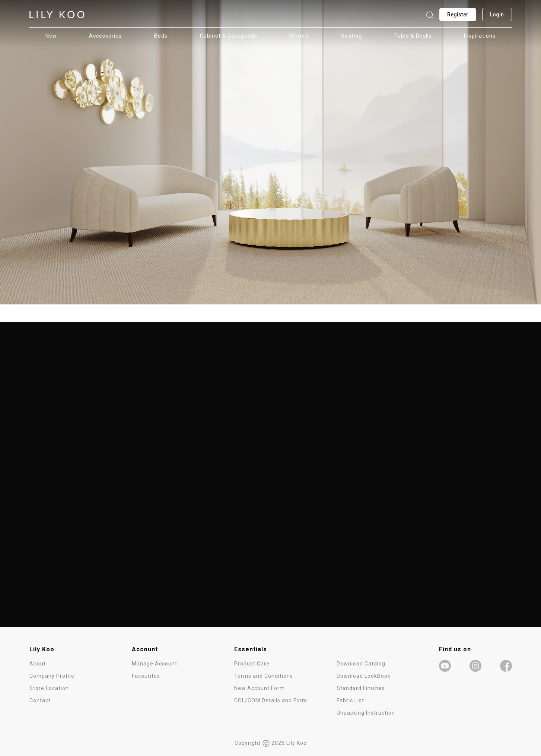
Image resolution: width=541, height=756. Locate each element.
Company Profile (52, 676)
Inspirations (480, 36)
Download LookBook (364, 676)
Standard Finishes (361, 688)
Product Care (252, 664)
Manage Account (155, 664)
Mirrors (299, 36)
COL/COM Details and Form (271, 700)
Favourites (146, 676)
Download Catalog (361, 664)
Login (497, 15)
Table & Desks (413, 36)
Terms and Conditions (264, 676)
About (38, 664)
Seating (351, 36)
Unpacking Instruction (366, 713)
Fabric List (350, 700)
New (51, 36)
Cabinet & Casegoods (229, 36)
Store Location (49, 688)
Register (458, 15)
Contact (40, 700)
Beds (161, 36)
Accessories (105, 36)
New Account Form (260, 688)
